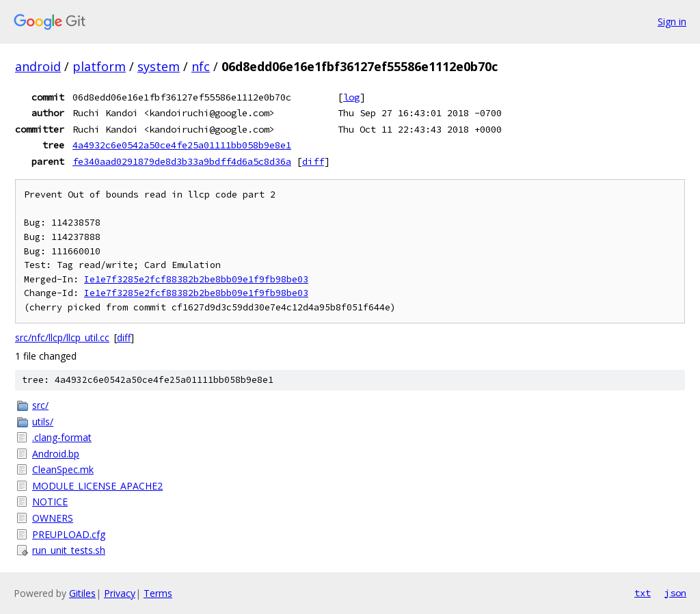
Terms (158, 593)
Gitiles (82, 593)
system (159, 66)
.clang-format (62, 437)
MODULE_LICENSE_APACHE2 (97, 486)
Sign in (672, 22)
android (38, 66)
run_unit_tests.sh (69, 550)
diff (313, 161)
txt (643, 593)
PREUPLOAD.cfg (69, 534)
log (351, 97)
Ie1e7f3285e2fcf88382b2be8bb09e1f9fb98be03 (196, 279)
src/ (40, 405)
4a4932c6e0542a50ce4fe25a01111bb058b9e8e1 (182, 145)
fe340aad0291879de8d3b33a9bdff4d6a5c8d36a (182, 161)
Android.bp (56, 454)
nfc (201, 66)
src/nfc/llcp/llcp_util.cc (62, 337)
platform (99, 66)
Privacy (120, 593)
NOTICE (50, 502)
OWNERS (53, 518)
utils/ (43, 422)
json (675, 593)
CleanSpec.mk (63, 469)
